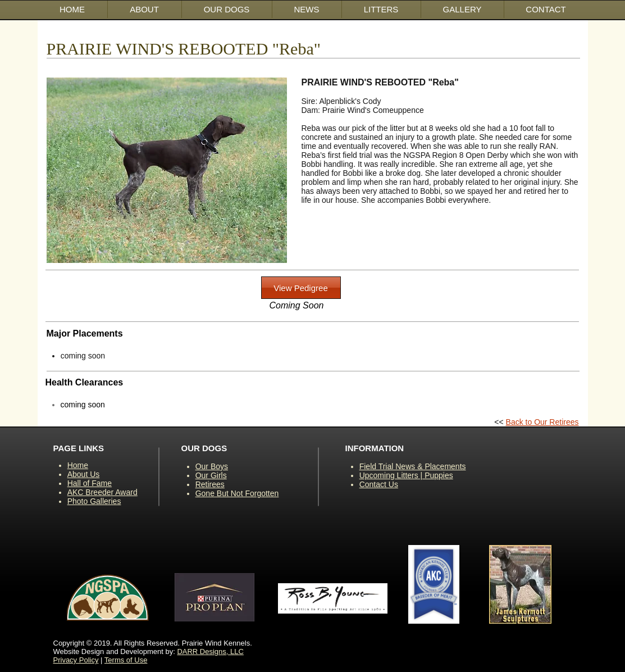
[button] (227, 9)
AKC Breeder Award (102, 492)
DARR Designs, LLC (210, 651)
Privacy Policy (76, 660)
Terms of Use (126, 660)
